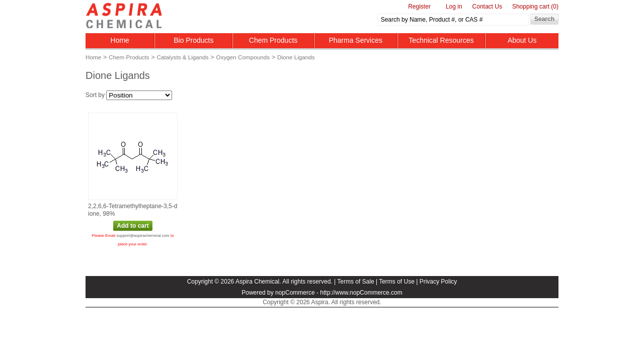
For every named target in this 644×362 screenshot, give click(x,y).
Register (419, 7)
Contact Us (487, 7)
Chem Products (273, 40)
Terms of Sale (355, 282)
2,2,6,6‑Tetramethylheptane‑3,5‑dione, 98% (133, 210)
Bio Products (193, 40)
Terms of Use (397, 282)
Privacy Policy (438, 282)
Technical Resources (441, 40)
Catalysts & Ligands (182, 57)
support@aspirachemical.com (143, 236)
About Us (522, 40)
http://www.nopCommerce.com (361, 293)
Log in (454, 7)
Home (120, 40)
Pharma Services (355, 40)
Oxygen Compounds (243, 57)
